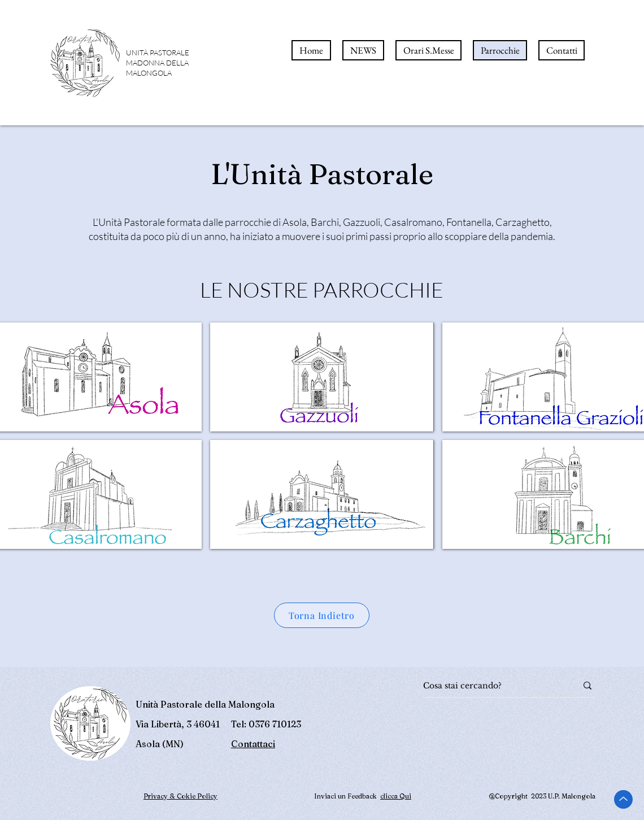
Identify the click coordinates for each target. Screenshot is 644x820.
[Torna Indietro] (322, 615)
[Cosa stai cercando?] (491, 686)
